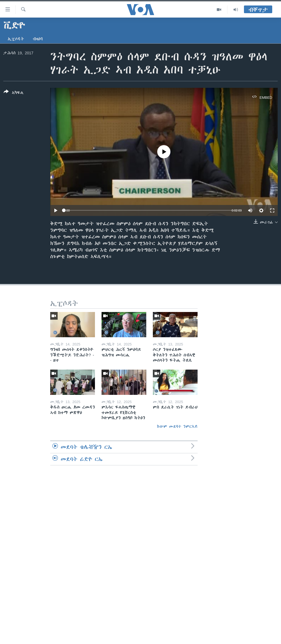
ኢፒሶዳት (16, 39)
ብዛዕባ (38, 39)
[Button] (14, 93)
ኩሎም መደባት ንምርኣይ (177, 426)
